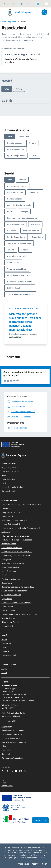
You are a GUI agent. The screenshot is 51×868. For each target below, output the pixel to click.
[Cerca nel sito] (44, 12)
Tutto (7, 89)
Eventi (4, 673)
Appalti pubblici (8, 516)
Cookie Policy (7, 750)
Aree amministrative (10, 471)
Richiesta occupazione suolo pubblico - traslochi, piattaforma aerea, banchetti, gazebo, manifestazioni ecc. (25, 322)
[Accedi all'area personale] (47, 4)
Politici (4, 483)
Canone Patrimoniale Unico (13, 524)
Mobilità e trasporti (9, 571)
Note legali (6, 754)
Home (4, 22)
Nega (45, 864)
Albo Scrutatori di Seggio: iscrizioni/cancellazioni (21, 504)
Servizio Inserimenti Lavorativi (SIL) (16, 602)
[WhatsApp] (3, 771)
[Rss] (25, 771)
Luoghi (4, 669)
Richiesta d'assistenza (11, 738)
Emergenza (6, 559)
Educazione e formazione (12, 548)
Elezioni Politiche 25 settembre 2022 (17, 552)
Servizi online (7, 606)
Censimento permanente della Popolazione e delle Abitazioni (22, 530)
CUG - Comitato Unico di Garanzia (15, 536)
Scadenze (5, 651)
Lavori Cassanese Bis (10, 567)
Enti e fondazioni (8, 479)
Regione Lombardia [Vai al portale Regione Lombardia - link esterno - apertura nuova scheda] (11, 4)
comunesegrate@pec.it (11, 716)
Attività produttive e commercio (15, 520)
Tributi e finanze (8, 618)
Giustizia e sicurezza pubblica (24, 308)
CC (3, 780)
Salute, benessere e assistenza (14, 591)
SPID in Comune (8, 610)
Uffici (4, 475)
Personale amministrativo (12, 487)
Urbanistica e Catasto (10, 622)
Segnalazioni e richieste (11, 595)
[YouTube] (16, 771)
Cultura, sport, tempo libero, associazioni (18, 540)
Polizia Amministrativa (11, 579)
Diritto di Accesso (9, 544)
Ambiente (5, 508)
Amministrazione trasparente (14, 742)
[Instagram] (20, 771)
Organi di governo (9, 467)
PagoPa (5, 575)
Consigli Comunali (9, 655)
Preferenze (24, 864)
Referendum (7, 583)
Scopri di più (40, 820)
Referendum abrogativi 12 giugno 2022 (18, 587)
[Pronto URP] (29, 4)
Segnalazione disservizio (12, 734)
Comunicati (6, 643)
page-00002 (7, 599)
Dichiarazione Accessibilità (12, 758)
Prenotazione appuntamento (13, 730)
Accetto (36, 864)
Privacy (5, 746)
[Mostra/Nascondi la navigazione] (3, 12)
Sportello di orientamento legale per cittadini (20, 614)
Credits (4, 783)
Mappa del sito (7, 786)
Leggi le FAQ (7, 726)
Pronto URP (8, 721)
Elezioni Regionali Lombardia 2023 (16, 555)
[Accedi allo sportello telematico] (38, 4)
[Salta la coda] (21, 4)
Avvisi (4, 647)
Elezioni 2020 (7, 626)
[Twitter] (12, 771)
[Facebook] (7, 771)
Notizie (19, 89)
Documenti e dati (9, 491)
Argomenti (12, 22)
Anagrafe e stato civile (11, 512)
